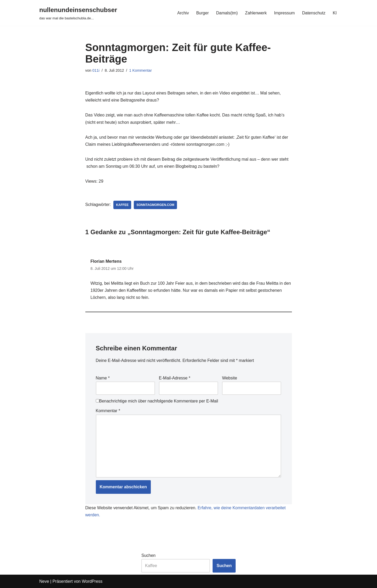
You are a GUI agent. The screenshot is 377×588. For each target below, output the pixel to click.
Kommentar (108, 411)
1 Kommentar (141, 70)
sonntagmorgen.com (155, 205)
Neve (44, 581)
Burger (202, 13)
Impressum (284, 13)
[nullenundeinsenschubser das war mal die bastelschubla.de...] (78, 13)
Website (230, 378)
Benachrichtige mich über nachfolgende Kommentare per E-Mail (157, 401)
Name (103, 378)
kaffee (122, 205)
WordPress (92, 581)
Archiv (183, 13)
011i (96, 70)
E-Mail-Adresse (175, 378)
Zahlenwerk (256, 13)
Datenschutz (314, 13)
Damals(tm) (227, 13)
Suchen (148, 555)
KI (335, 13)
